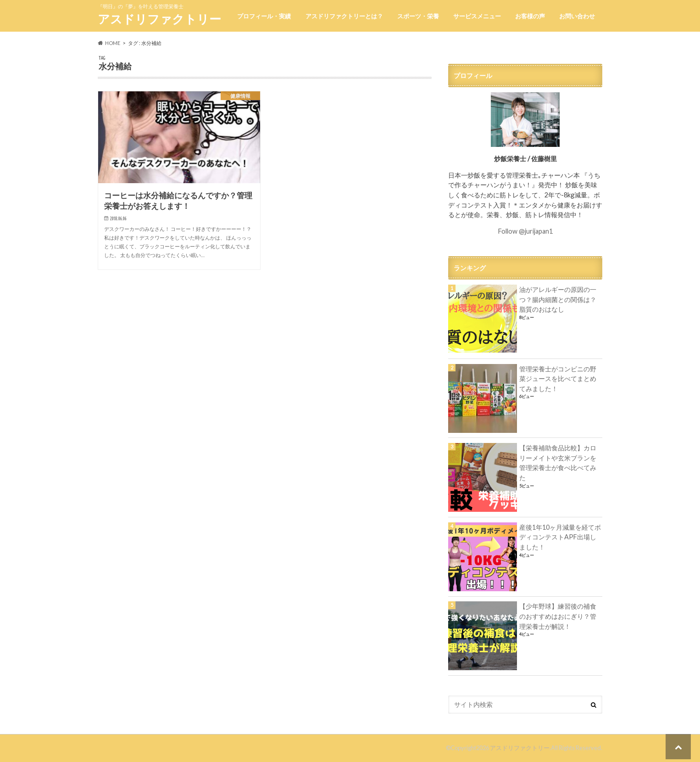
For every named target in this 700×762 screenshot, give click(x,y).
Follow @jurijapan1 (525, 231)
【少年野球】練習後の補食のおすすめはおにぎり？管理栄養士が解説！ (558, 616)
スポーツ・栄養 (418, 16)
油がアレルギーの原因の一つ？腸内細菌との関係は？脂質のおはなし (558, 299)
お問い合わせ (577, 16)
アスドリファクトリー (159, 19)
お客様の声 (530, 16)
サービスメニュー (477, 16)
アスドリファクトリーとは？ (344, 16)
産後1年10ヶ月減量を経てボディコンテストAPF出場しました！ (560, 537)
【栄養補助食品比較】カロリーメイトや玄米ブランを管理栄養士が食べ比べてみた (558, 463)
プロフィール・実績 (264, 16)
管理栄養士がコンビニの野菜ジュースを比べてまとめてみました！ (558, 379)
